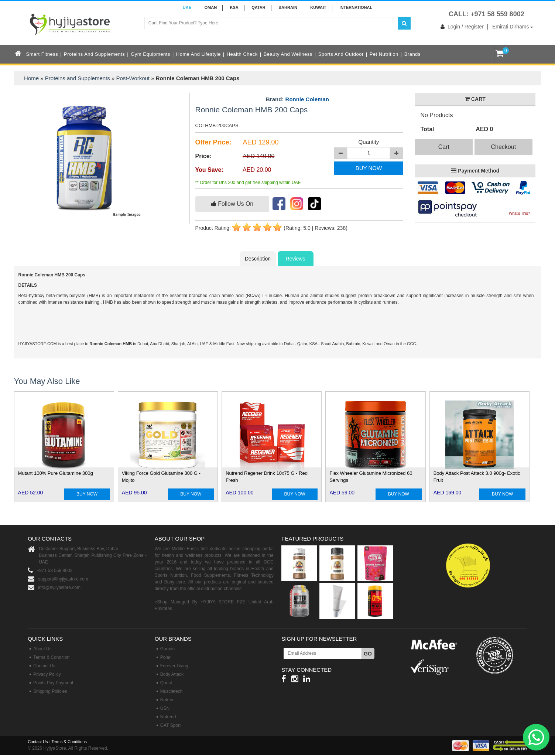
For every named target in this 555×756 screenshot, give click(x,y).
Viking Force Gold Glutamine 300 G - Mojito (161, 477)
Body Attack (172, 674)
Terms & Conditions (69, 742)
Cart (444, 147)
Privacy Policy (47, 674)
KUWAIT (318, 7)
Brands (412, 54)
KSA (234, 7)
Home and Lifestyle (198, 54)
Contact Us (44, 666)
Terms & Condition (51, 657)
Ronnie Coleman (307, 99)
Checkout (504, 147)
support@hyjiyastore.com (63, 579)
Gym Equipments (150, 54)
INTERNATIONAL (356, 7)
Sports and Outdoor (341, 54)
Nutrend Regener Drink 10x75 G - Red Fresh (267, 477)
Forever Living (174, 666)
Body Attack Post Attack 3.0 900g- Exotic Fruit (477, 477)
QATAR (258, 7)
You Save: (209, 170)
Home (31, 78)
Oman (210, 7)
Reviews (296, 259)
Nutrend (168, 717)
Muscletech (172, 691)
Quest (166, 683)
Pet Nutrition (384, 54)
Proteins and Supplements (94, 54)
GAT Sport (171, 725)
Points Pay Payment (53, 683)
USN (165, 708)
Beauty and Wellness (288, 54)
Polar (165, 657)
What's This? (519, 213)
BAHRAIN (288, 7)
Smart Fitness (42, 54)
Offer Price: (213, 142)
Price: (203, 156)
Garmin (167, 649)
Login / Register (461, 27)
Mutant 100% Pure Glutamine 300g (56, 473)
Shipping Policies (50, 691)
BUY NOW (369, 168)
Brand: (297, 99)
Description (258, 259)
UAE (187, 7)
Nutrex (167, 700)
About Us (42, 649)
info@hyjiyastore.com (59, 588)
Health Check (242, 54)
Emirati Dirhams (513, 27)
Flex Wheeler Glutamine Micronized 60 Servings (371, 477)
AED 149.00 (258, 156)
